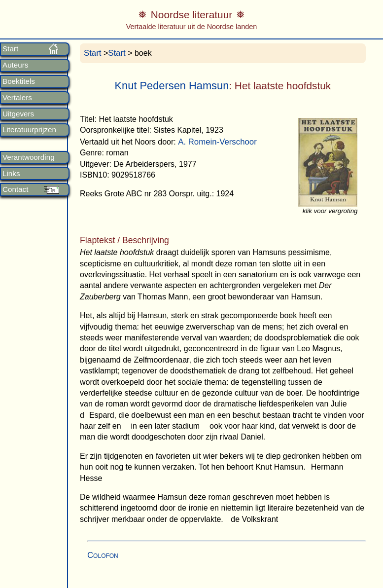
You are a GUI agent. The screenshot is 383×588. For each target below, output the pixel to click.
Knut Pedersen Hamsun (172, 86)
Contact (15, 189)
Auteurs (15, 65)
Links (11, 174)
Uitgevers (18, 114)
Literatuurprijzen (29, 130)
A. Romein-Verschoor (217, 142)
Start (10, 49)
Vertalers (17, 98)
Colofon (103, 555)
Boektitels (19, 81)
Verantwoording (29, 157)
